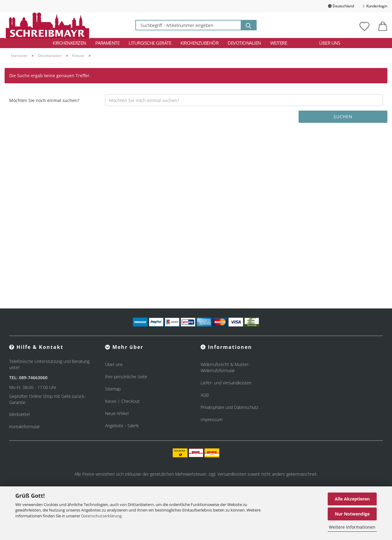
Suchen (343, 117)
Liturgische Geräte (150, 43)
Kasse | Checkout (122, 401)
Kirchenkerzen (69, 43)
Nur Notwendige (352, 514)
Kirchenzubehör (199, 43)
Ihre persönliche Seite (126, 377)
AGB (205, 395)
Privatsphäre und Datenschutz (229, 407)
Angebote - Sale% (122, 426)
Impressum (211, 419)
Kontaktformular (24, 427)
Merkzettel (19, 414)
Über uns (330, 43)
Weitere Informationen (352, 527)
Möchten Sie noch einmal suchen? (44, 100)
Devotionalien (244, 43)
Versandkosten (232, 474)
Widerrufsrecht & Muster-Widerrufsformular (225, 367)
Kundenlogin (375, 6)
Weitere (279, 43)
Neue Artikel (117, 413)
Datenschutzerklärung (101, 516)
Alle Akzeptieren (352, 499)
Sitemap (113, 389)
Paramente (107, 43)
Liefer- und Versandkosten (226, 383)
